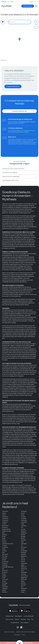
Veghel (23, 565)
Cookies (23, 635)
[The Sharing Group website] (19, 643)
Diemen (4, 560)
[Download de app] (28, 6)
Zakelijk (12, 2)
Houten (23, 513)
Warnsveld (24, 580)
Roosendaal (24, 551)
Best (3, 533)
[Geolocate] (3, 22)
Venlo (22, 571)
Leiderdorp (24, 526)
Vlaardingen (24, 572)
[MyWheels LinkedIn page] (21, 627)
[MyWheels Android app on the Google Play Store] (26, 611)
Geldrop (4, 576)
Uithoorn (23, 560)
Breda (4, 538)
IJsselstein (24, 519)
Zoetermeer (24, 588)
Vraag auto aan (10, 616)
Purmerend (24, 547)
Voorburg (23, 574)
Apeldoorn (5, 522)
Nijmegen (23, 536)
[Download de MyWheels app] (19, 111)
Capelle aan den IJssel (8, 544)
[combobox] (20, 22)
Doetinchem (5, 562)
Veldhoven (24, 567)
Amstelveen (5, 519)
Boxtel (4, 536)
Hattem (4, 590)
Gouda (4, 581)
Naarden (23, 535)
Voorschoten (24, 576)
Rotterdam (24, 553)
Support (17, 619)
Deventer (5, 558)
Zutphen (23, 590)
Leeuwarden (24, 522)
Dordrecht (5, 563)
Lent (22, 528)
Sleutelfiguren (19, 616)
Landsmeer (24, 520)
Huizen (23, 515)
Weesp (23, 581)
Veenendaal (24, 563)
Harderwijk (5, 588)
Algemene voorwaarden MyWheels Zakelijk (25, 632)
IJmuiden (23, 517)
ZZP (8, 2)
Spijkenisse (24, 556)
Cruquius (5, 545)
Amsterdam (5, 520)
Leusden (23, 529)
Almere (4, 515)
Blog (29, 619)
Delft (3, 553)
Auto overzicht (9, 619)
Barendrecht (5, 526)
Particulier (4, 2)
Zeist (22, 587)
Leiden (23, 524)
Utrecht (23, 562)
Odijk (22, 542)
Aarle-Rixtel (5, 511)
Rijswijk (23, 549)
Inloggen (31, 2)
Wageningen (24, 578)
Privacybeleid (17, 635)
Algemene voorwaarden (10, 632)
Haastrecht (5, 587)
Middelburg (24, 533)
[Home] (6, 6)
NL (37, 2)
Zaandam (23, 585)
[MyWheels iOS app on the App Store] (14, 611)
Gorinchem (5, 580)
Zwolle (23, 592)
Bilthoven (5, 535)
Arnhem (4, 524)
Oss (22, 545)
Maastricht (24, 531)
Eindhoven (5, 571)
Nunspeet (23, 540)
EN (35, 2)
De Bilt (4, 549)
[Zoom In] (36, 22)
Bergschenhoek (6, 529)
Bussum (4, 542)
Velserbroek (24, 569)
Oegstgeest (24, 544)
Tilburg (23, 558)
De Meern (5, 551)
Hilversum (5, 592)
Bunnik (4, 540)
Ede (3, 569)
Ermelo (4, 574)
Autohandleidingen (29, 616)
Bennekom (5, 528)
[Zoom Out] (36, 27)
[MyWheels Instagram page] (18, 627)
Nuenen (23, 538)
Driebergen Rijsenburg (8, 567)
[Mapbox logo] (4, 60)
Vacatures (23, 619)
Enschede (5, 572)
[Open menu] (36, 6)
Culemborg (5, 547)
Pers (32, 619)
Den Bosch (5, 554)
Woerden (23, 583)
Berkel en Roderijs (7, 531)
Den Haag (5, 556)
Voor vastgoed (24, 623)
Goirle (4, 578)
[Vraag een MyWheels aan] (13, 86)
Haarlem (4, 585)
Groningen (5, 583)
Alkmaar (4, 513)
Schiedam (23, 554)
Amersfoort (5, 517)
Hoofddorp (24, 511)
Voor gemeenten (15, 623)
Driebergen (5, 565)
